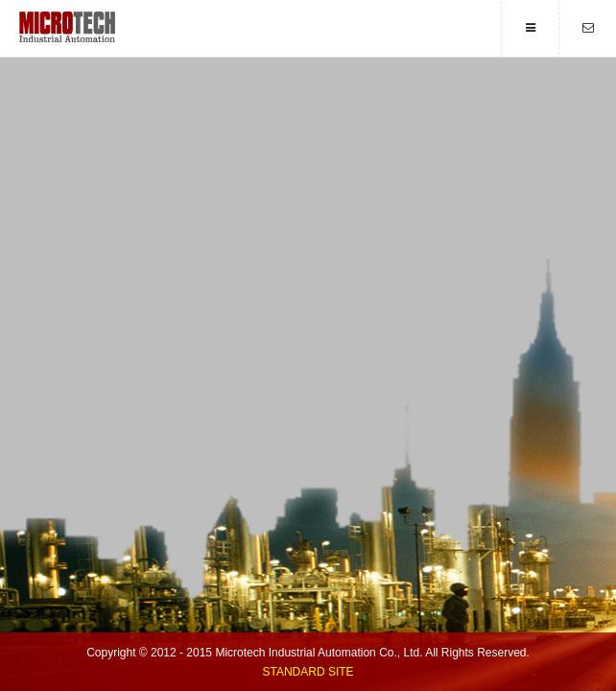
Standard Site (308, 672)
